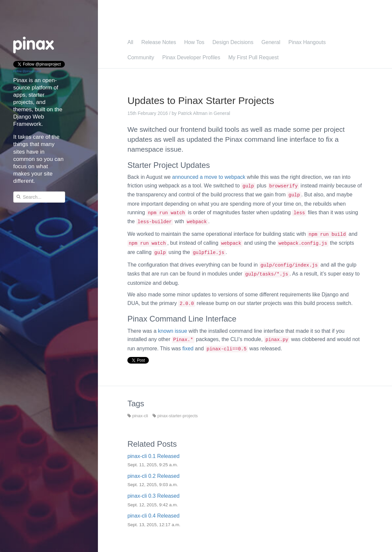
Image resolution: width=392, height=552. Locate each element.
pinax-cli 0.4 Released (153, 516)
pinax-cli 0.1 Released (153, 456)
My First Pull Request (253, 57)
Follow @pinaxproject (27, 71)
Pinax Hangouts (307, 42)
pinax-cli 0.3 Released (153, 496)
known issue (173, 331)
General (271, 42)
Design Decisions (233, 42)
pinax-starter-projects (175, 416)
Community (141, 57)
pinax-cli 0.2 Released (153, 476)
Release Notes (159, 42)
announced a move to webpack (209, 177)
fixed (188, 349)
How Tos (194, 42)
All (130, 42)
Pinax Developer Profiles (191, 57)
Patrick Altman (193, 113)
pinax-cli (138, 416)
